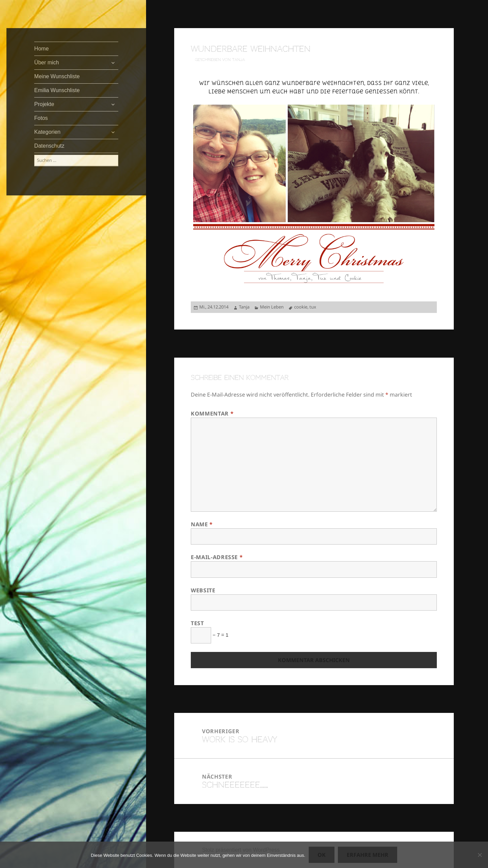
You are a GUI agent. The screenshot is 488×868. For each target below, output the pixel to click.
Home (42, 49)
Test (197, 623)
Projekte (44, 104)
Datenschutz (49, 146)
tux (313, 307)
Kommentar (212, 414)
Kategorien (47, 132)
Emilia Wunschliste (57, 90)
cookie (301, 307)
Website (203, 590)
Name (202, 524)
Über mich (47, 62)
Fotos (41, 118)
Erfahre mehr (368, 855)
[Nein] (480, 855)
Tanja (244, 307)
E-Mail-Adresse (217, 557)
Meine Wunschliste (57, 76)
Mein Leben (272, 307)
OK (322, 855)
